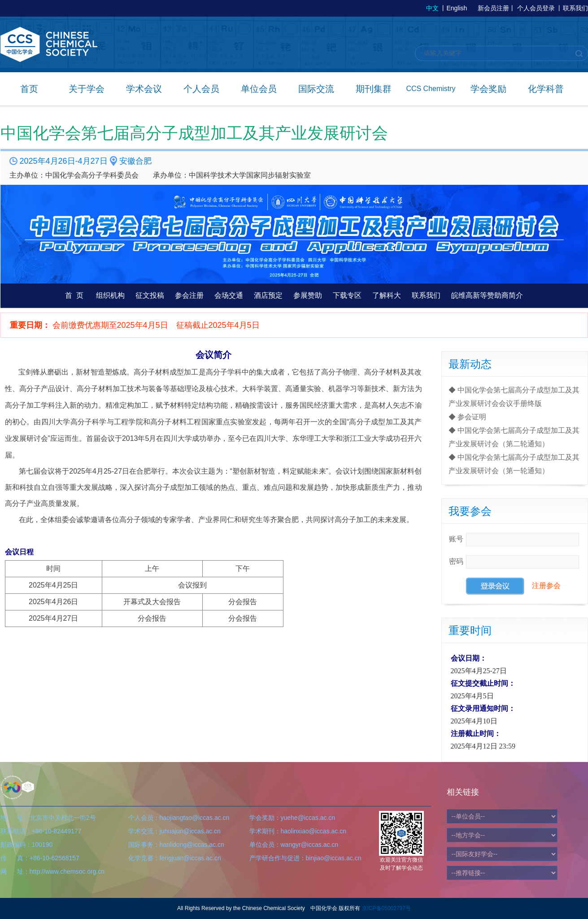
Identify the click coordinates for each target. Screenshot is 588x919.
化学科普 (546, 89)
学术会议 (144, 89)
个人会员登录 (536, 8)
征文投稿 (150, 295)
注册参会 (546, 586)
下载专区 (347, 295)
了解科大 (387, 295)
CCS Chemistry (431, 89)
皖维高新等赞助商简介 (487, 295)
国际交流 (316, 89)
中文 (432, 8)
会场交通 (229, 295)
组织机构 (110, 295)
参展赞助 (308, 295)
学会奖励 (488, 89)
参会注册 (189, 295)
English (457, 8)
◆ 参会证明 (467, 417)
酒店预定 (268, 295)
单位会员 (259, 89)
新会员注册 (493, 8)
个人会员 (201, 89)
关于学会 (87, 89)
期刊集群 (374, 89)
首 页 (74, 295)
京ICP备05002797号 (386, 908)
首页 (29, 89)
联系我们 (575, 8)
